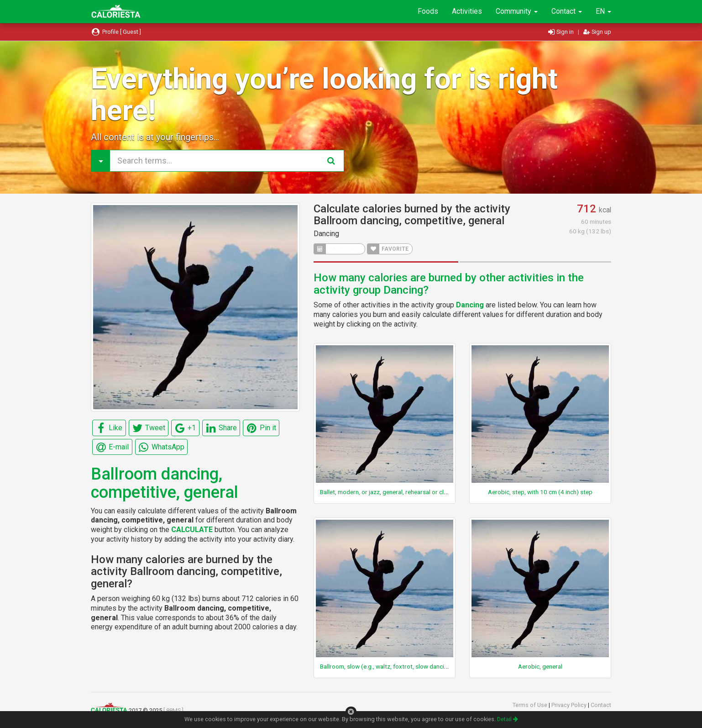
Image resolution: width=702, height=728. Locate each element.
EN (603, 11)
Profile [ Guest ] (116, 32)
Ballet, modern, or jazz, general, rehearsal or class (387, 492)
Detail (508, 719)
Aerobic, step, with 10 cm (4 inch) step (540, 492)
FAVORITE (388, 249)
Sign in (562, 32)
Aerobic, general (540, 666)
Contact (567, 11)
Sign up (597, 32)
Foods (428, 11)
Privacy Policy (570, 705)
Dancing (326, 234)
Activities (467, 11)
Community (517, 11)
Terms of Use (531, 705)
